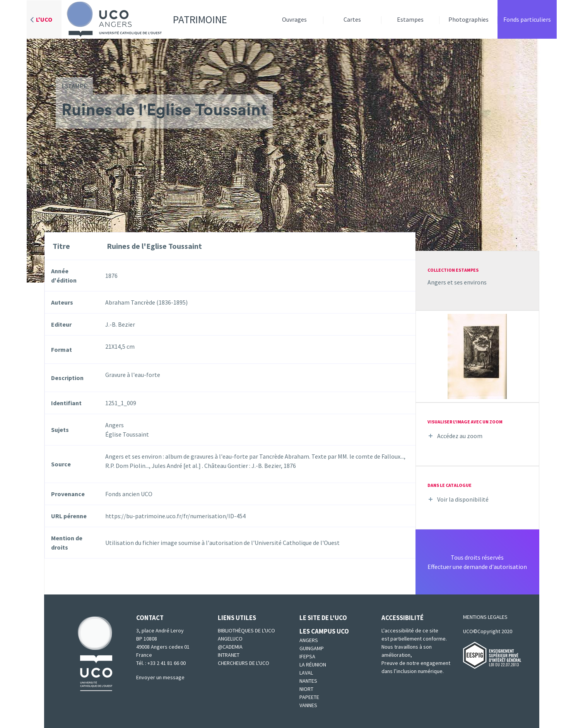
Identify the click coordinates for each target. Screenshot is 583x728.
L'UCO (44, 19)
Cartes (352, 19)
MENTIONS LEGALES (485, 617)
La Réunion (313, 665)
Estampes (410, 19)
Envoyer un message (160, 677)
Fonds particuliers (527, 19)
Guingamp (312, 648)
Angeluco (230, 639)
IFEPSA (307, 656)
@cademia (230, 647)
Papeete (309, 697)
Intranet (229, 655)
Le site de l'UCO (323, 618)
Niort (306, 689)
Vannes (308, 705)
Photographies (468, 19)
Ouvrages (294, 19)
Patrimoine (144, 19)
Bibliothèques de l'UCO (246, 630)
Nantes (308, 681)
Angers (309, 640)
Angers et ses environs (457, 282)
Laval (306, 673)
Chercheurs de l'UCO (244, 663)
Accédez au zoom (460, 436)
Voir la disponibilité (463, 499)
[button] (477, 356)
